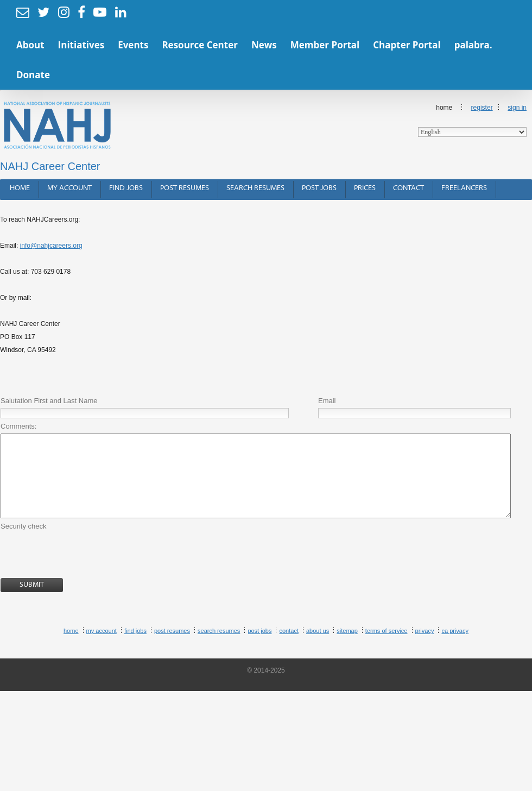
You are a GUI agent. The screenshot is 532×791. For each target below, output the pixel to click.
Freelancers (464, 188)
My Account (69, 188)
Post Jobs (319, 188)
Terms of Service (387, 647)
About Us (318, 647)
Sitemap (347, 647)
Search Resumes (255, 188)
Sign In (517, 108)
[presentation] (83, 572)
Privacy (425, 647)
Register (482, 108)
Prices (365, 188)
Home (472, 120)
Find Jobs (126, 188)
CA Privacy (455, 647)
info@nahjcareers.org (51, 246)
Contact (408, 188)
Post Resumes (185, 188)
